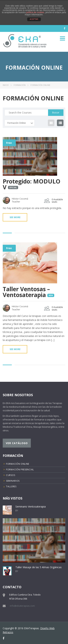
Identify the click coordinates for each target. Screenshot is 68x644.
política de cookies (35, 12)
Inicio (6, 85)
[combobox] (20, 123)
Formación (20, 85)
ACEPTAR (34, 19)
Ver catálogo (17, 443)
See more (15, 217)
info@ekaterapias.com (22, 606)
